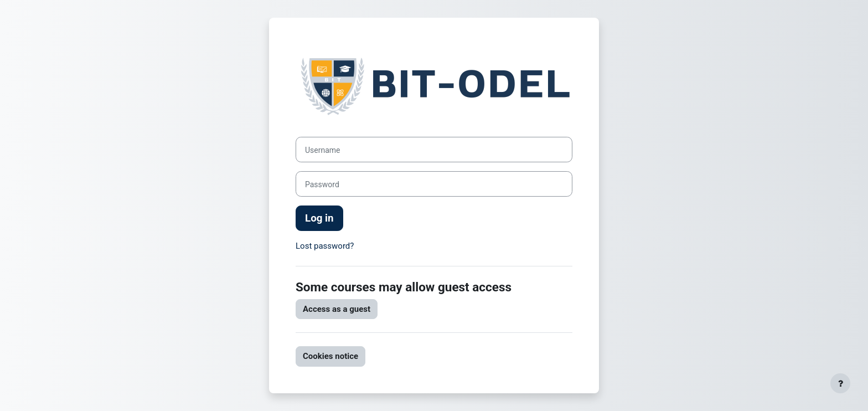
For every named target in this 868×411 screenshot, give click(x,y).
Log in (319, 218)
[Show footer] (840, 383)
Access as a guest (337, 309)
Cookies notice (330, 356)
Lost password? (325, 246)
